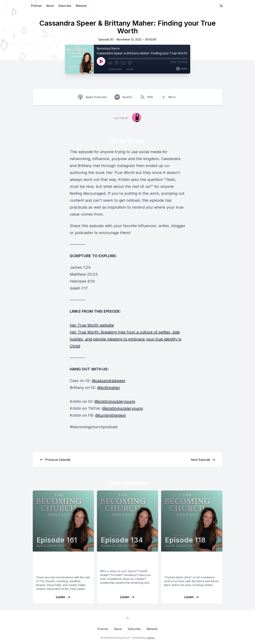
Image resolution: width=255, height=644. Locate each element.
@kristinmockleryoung (115, 401)
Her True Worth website (92, 325)
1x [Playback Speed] (123, 63)
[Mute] (110, 63)
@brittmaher (109, 388)
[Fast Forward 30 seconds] (130, 63)
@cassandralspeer (109, 381)
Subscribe (65, 6)
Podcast (36, 6)
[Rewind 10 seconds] (116, 63)
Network (81, 6)
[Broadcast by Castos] (182, 69)
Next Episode (203, 460)
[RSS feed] (221, 6)
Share (130, 69)
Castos (151, 638)
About (50, 6)
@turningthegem (111, 415)
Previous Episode (55, 460)
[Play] (101, 61)
